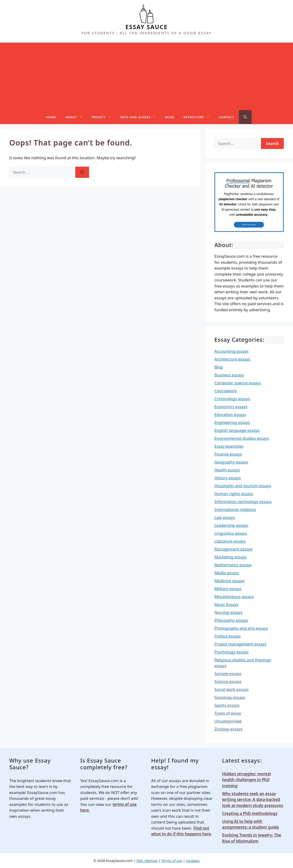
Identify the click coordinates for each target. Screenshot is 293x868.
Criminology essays (232, 399)
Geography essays (231, 462)
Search (272, 144)
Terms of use (172, 861)
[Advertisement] (147, 75)
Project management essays (240, 644)
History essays (228, 478)
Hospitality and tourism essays (243, 486)
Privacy (104, 117)
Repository (199, 117)
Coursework (226, 391)
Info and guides (140, 117)
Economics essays (231, 407)
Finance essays (228, 454)
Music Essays (226, 604)
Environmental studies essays (242, 438)
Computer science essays (238, 383)
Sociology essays (230, 697)
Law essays (225, 517)
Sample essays (228, 674)
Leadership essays (231, 525)
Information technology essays (243, 502)
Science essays (228, 681)
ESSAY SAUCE (147, 27)
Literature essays (230, 541)
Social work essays (232, 689)
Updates (193, 861)
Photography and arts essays (241, 628)
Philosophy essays (231, 620)
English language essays (237, 430)
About (76, 117)
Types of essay (228, 713)
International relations (235, 509)
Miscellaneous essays (234, 596)
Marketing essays (231, 557)
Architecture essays (232, 359)
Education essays (230, 414)
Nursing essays (229, 612)
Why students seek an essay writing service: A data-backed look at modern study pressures (253, 800)
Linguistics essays (231, 533)
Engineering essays (232, 422)
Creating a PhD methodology (250, 813)
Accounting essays (232, 351)
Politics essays (228, 636)
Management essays (234, 549)
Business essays (229, 375)
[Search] (82, 172)
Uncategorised (228, 721)
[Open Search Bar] (245, 117)
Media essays (227, 573)
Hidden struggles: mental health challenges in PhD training (247, 780)
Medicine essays (229, 581)
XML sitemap (147, 861)
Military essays (228, 589)
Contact (227, 117)
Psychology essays (232, 652)
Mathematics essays (233, 565)
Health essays (227, 470)
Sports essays (227, 705)
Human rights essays (234, 494)
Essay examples (229, 446)
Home (51, 117)
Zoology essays (229, 729)
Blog (170, 117)
